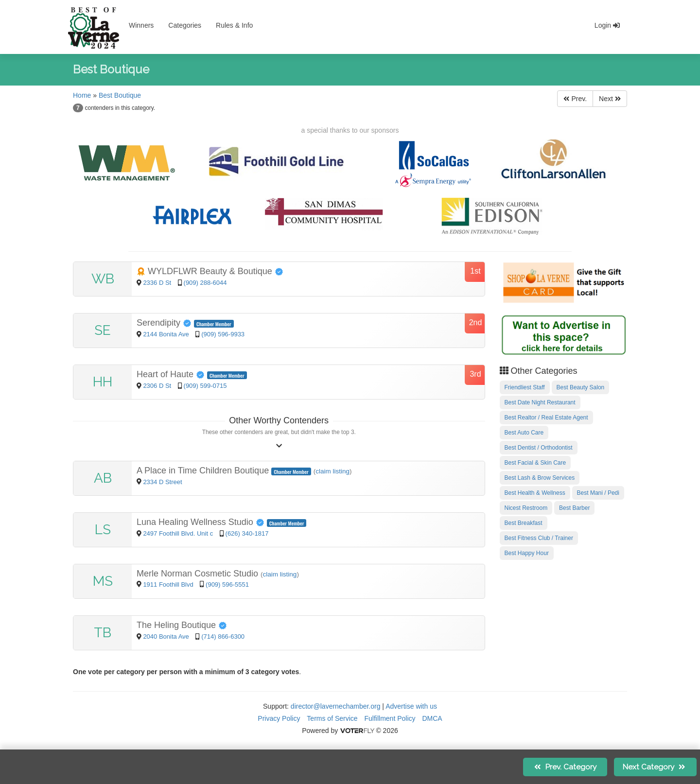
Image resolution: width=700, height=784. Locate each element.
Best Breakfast (524, 523)
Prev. (575, 99)
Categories (185, 25)
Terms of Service (332, 718)
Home (82, 95)
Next (610, 99)
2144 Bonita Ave (167, 334)
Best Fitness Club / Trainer (539, 538)
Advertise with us (411, 706)
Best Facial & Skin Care (535, 463)
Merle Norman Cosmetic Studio (199, 574)
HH (103, 382)
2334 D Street (162, 482)
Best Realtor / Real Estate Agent (546, 418)
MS (103, 581)
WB (103, 279)
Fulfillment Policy (390, 718)
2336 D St (158, 283)
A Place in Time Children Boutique (204, 470)
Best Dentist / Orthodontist (539, 448)
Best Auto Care (524, 433)
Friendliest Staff (525, 387)
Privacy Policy (279, 718)
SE (103, 330)
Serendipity (165, 323)
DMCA (432, 718)
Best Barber (574, 508)
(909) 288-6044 (205, 283)
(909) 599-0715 (205, 386)
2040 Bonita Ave (167, 636)
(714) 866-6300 (223, 636)
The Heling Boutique (182, 625)
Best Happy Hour (527, 553)
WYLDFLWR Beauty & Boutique (210, 271)
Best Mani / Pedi (598, 493)
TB (103, 633)
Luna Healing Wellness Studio (202, 522)
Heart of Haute (172, 374)
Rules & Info (234, 25)
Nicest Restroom (526, 508)
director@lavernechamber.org (336, 706)
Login (607, 25)
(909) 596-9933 (223, 334)
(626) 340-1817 (247, 533)
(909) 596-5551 (227, 584)
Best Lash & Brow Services (540, 478)
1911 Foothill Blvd (169, 584)
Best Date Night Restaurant (540, 402)
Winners (141, 25)
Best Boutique (120, 95)
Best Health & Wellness (535, 493)
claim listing (332, 471)
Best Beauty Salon (581, 387)
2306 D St (158, 386)
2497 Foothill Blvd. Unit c (178, 533)
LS (103, 530)
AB (103, 478)
